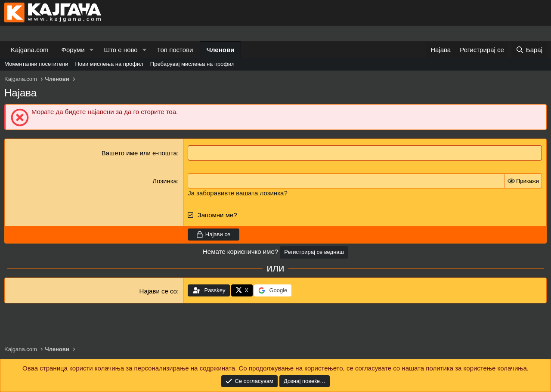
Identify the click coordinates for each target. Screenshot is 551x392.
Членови (221, 50)
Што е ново (121, 50)
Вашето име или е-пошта (139, 153)
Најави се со (158, 291)
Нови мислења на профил (109, 64)
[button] (91, 50)
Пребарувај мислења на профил (192, 64)
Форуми (73, 50)
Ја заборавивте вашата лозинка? (238, 193)
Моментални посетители (36, 64)
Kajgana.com (30, 50)
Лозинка (165, 181)
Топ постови (175, 50)
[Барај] (529, 50)
